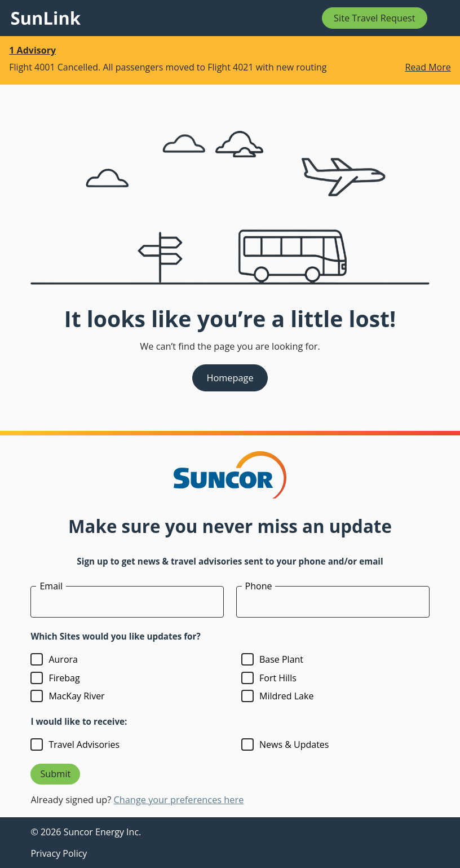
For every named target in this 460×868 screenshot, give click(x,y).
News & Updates (294, 744)
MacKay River (76, 696)
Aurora (63, 659)
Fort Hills (278, 678)
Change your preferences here (179, 800)
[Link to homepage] (46, 18)
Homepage (230, 378)
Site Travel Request (375, 18)
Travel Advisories (84, 744)
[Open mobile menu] (443, 18)
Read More (428, 67)
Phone (259, 586)
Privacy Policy (59, 853)
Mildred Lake (286, 696)
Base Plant (281, 659)
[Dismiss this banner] (444, 51)
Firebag (64, 678)
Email (51, 586)
